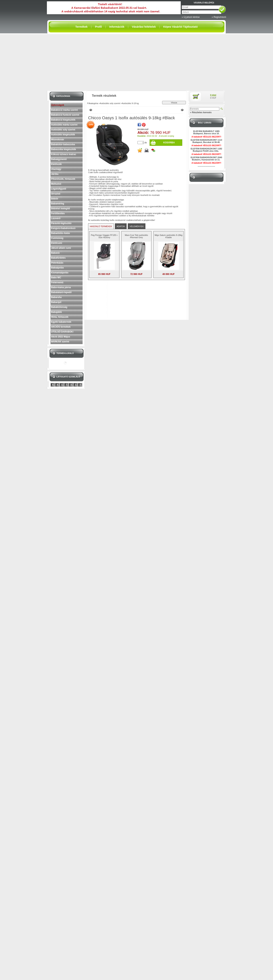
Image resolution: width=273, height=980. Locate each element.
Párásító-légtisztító (61, 223)
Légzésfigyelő (59, 189)
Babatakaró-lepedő (61, 292)
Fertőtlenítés (58, 213)
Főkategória (93, 103)
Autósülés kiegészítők (63, 135)
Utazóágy (56, 169)
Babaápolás (57, 268)
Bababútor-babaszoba (63, 144)
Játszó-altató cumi (61, 248)
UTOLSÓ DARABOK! (62, 332)
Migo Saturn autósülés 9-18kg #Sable (168, 236)
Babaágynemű (59, 159)
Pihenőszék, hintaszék (63, 179)
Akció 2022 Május (61, 337)
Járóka (55, 174)
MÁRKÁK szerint (60, 342)
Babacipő (56, 302)
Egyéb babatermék (61, 322)
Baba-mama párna (61, 287)
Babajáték (56, 312)
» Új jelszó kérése (191, 17)
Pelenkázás (57, 263)
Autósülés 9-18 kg (130, 103)
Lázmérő (56, 218)
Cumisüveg (57, 238)
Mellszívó (56, 184)
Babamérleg (58, 204)
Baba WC (56, 278)
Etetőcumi (57, 243)
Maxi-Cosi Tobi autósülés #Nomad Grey (136, 236)
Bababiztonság (59, 307)
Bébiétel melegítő (60, 209)
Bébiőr (55, 199)
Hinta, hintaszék (60, 317)
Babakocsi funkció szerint (65, 115)
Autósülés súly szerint (63, 130)
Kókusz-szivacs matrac (64, 154)
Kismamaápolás (60, 273)
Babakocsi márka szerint (64, 110)
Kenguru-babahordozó (63, 228)
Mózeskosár (58, 140)
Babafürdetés (58, 258)
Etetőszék (56, 164)
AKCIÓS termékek (61, 327)
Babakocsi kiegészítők (63, 120)
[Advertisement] (136, 62)
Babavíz (55, 253)
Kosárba (169, 143)
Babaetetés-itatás (60, 233)
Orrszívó (56, 194)
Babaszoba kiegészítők (64, 149)
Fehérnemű (57, 282)
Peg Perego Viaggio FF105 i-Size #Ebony (104, 236)
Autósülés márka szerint (64, 125)
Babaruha (56, 297)
